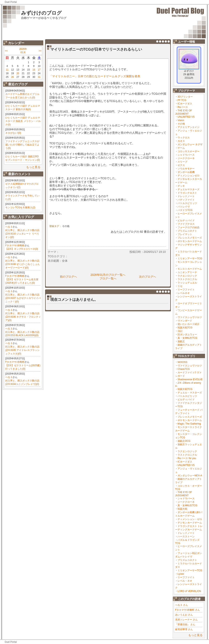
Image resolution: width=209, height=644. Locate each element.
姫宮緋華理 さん (184, 629)
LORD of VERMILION (189, 591)
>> (40, 51)
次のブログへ (148, 277)
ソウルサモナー (186, 169)
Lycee (181, 574)
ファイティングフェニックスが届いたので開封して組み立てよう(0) (22, 145)
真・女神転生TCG (187, 338)
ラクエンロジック (187, 276)
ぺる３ (9, 227)
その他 (181, 124)
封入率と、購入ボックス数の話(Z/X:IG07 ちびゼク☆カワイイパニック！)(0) (23, 298)
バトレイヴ (184, 207)
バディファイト (186, 200)
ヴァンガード (185, 321)
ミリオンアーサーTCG (190, 258)
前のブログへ (68, 277)
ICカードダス (185, 104)
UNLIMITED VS (186, 117)
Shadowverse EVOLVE (190, 379)
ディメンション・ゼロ (190, 519)
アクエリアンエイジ (189, 127)
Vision (181, 120)
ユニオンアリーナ (187, 272)
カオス (181, 141)
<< (6, 51)
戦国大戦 (182, 509)
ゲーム (181, 148)
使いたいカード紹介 (189, 324)
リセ (180, 286)
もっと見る (33, 167)
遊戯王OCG (184, 441)
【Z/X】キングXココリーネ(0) (22, 249)
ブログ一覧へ (108, 278)
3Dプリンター (185, 97)
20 (18, 73)
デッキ (181, 186)
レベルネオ (184, 293)
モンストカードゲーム (190, 269)
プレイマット (185, 234)
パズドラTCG (185, 210)
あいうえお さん (184, 615)
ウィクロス (184, 138)
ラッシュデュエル (187, 283)
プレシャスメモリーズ (190, 238)
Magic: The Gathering (189, 424)
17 (39, 70)
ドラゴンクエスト (187, 193)
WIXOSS (182, 362)
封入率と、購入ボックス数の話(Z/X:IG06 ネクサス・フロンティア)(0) (23, 317)
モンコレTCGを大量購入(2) (20, 207)
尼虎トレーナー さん (186, 620)
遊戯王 (181, 341)
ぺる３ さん (182, 605)
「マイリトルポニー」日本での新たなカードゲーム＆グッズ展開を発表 (95, 76)
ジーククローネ (186, 158)
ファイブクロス (186, 224)
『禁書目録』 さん (185, 624)
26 (12, 77)
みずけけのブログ (41, 13)
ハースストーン (186, 536)
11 (7, 70)
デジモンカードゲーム (190, 523)
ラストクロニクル (187, 279)
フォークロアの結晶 (189, 227)
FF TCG (182, 100)
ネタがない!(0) (13, 133)
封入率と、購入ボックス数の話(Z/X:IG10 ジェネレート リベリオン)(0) (22, 234)
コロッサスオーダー (189, 151)
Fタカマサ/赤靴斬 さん (187, 610)
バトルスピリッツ (187, 203)
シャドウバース (186, 155)
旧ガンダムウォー (187, 334)
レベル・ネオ (185, 581)
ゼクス (181, 165)
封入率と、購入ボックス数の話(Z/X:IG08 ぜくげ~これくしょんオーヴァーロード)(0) (23, 264)
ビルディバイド (186, 220)
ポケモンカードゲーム (190, 241)
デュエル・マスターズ (190, 393)
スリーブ (182, 162)
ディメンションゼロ (189, 176)
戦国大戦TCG (185, 328)
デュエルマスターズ (189, 189)
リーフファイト (186, 290)
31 (39, 77)
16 (34, 70)
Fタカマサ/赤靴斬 (15, 245)
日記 (180, 331)
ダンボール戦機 (186, 172)
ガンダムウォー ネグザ (190, 144)
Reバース (183, 107)
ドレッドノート (186, 196)
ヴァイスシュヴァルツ (190, 317)
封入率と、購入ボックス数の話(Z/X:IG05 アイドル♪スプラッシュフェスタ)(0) (22, 350)
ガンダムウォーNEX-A (190, 476)
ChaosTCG (184, 369)
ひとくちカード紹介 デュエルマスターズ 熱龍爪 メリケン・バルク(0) (23, 121)
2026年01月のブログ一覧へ (108, 275)
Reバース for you (187, 458)
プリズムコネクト (187, 231)
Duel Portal (11, 2)
